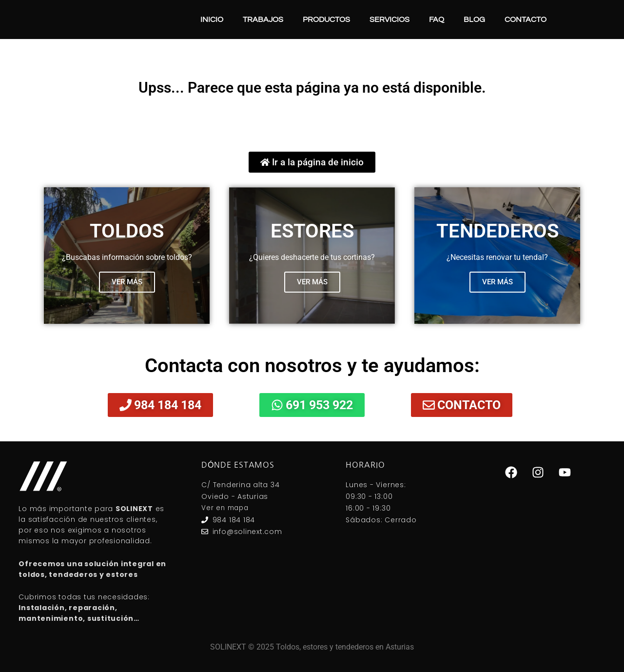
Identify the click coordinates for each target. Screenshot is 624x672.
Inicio (212, 20)
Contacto (526, 20)
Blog (474, 20)
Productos (326, 20)
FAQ (437, 20)
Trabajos (263, 20)
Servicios (390, 20)
